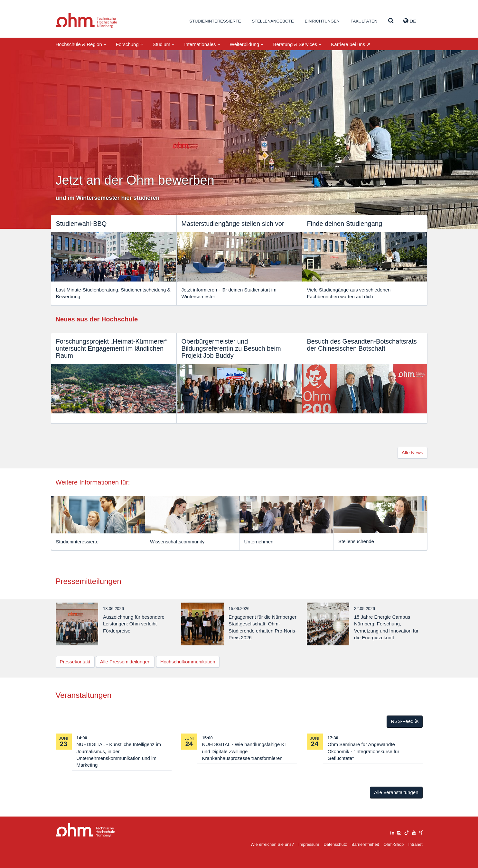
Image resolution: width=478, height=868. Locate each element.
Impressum (309, 844)
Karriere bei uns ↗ (351, 44)
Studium (164, 44)
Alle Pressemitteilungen (125, 662)
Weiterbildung (247, 44)
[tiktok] (407, 832)
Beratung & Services (297, 44)
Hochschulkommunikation (188, 662)
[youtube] (414, 832)
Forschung (129, 44)
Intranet (415, 844)
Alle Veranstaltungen (396, 792)
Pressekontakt (75, 662)
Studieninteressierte (215, 21)
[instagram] (399, 832)
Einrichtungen (322, 21)
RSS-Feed (404, 721)
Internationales (202, 44)
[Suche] (391, 21)
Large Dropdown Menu (85, 830)
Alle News (412, 452)
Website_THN (86, 20)
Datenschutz (335, 844)
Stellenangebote (273, 21)
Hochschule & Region (81, 44)
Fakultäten (364, 21)
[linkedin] (392, 832)
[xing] (421, 832)
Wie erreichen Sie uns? (272, 844)
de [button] (410, 21)
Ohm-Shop (394, 844)
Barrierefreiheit (365, 844)
